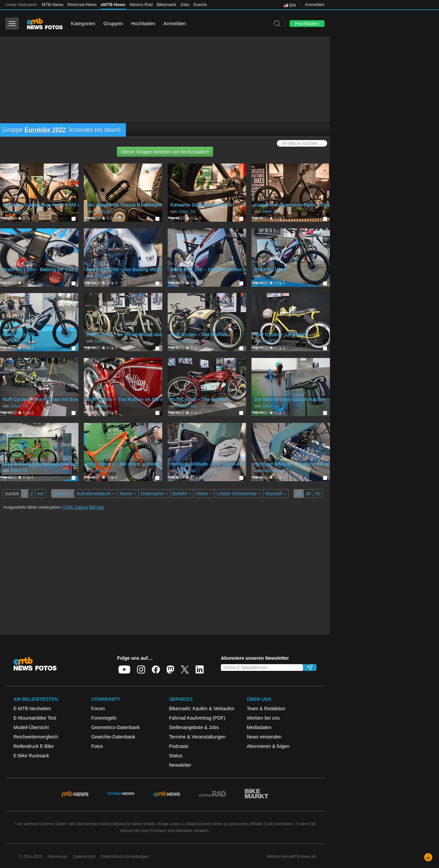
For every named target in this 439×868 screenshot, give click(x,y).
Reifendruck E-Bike (34, 746)
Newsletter (180, 765)
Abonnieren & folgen (268, 746)
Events (200, 5)
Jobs (185, 5)
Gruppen (113, 23)
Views (204, 494)
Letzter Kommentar (239, 494)
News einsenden (264, 737)
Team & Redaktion (266, 709)
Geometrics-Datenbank (115, 727)
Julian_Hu (19, 212)
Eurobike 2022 (45, 130)
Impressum (58, 857)
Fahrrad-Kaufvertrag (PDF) (197, 718)
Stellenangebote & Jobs (194, 727)
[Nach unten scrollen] (428, 857)
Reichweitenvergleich (36, 737)
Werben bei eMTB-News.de (292, 857)
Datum (63, 494)
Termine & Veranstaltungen (197, 737)
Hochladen (143, 23)
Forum (98, 709)
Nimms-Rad (141, 5)
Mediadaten (259, 727)
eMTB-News (113, 5)
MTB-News (53, 5)
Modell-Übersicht (31, 727)
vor (41, 494)
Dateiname (154, 494)
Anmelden (315, 5)
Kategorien (83, 23)
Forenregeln (104, 718)
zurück (12, 494)
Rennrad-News (82, 5)
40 (308, 494)
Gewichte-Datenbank (113, 737)
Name (128, 494)
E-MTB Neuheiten (32, 709)
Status (176, 756)
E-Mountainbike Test (35, 718)
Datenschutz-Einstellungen (125, 857)
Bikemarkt (166, 5)
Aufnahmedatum (96, 494)
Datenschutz (84, 857)
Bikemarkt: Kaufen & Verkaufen (202, 709)
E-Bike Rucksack (31, 756)
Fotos (97, 746)
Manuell (276, 494)
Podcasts (179, 746)
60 (318, 494)
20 (299, 494)
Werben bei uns (263, 718)
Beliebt (182, 494)
